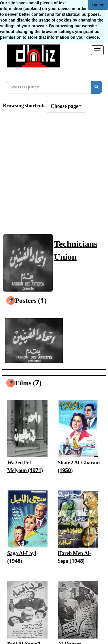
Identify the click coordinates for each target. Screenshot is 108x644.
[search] (96, 87)
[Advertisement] (54, 176)
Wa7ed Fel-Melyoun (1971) (25, 467)
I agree (98, 5)
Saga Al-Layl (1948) (22, 558)
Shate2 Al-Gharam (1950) (79, 467)
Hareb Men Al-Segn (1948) (75, 558)
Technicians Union (76, 251)
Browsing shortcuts (24, 106)
